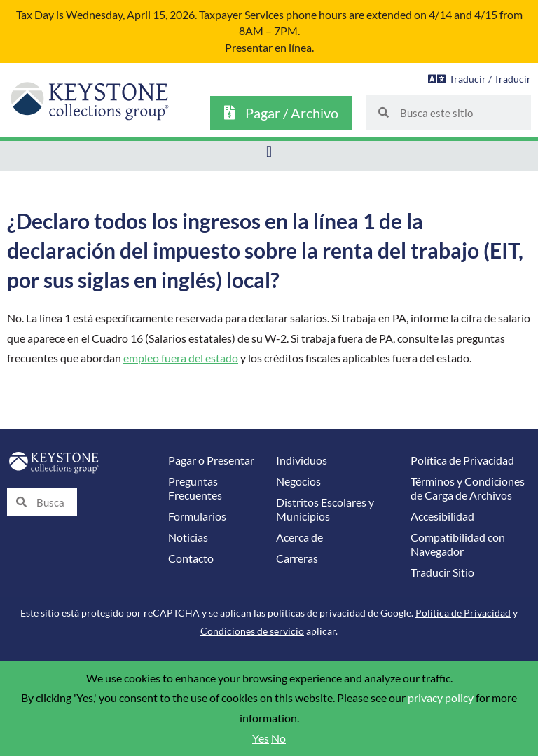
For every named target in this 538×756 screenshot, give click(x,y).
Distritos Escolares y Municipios (325, 509)
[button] (269, 152)
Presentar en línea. (269, 48)
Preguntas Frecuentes (195, 488)
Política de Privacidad (462, 460)
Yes (261, 738)
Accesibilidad (442, 516)
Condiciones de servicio (252, 631)
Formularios (197, 516)
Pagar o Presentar (211, 460)
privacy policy (441, 698)
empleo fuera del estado (181, 358)
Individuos (302, 460)
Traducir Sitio (442, 572)
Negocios (298, 481)
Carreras (297, 558)
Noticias (188, 537)
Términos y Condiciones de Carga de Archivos (468, 488)
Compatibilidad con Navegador (458, 544)
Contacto (191, 558)
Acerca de (299, 537)
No (278, 738)
